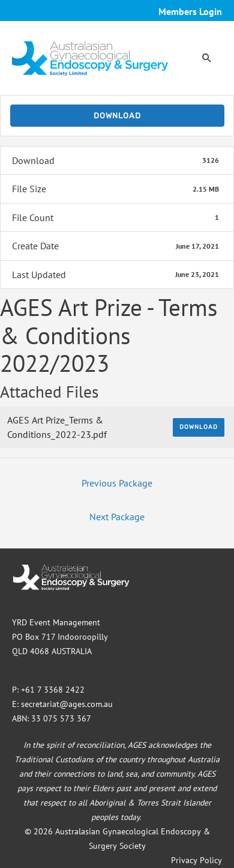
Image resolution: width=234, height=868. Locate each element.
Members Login (190, 11)
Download (117, 116)
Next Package (117, 517)
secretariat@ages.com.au (67, 704)
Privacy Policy (196, 860)
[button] (207, 58)
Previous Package (117, 483)
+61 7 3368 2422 (53, 690)
